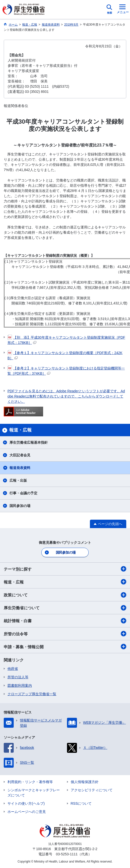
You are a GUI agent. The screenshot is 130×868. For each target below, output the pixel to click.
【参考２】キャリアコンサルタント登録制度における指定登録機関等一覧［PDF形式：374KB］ (66, 371)
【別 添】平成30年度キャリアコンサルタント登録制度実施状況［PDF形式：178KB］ (66, 340)
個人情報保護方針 (85, 782)
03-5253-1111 (67, 854)
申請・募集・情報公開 (65, 647)
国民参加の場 (20, 506)
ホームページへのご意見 (27, 812)
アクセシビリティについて (92, 790)
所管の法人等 (18, 677)
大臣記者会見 (20, 455)
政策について (65, 595)
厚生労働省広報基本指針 (29, 442)
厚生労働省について (65, 608)
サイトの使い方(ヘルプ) (26, 803)
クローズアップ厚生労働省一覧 (32, 694)
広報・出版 (18, 480)
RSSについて (81, 803)
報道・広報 (65, 582)
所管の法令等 (65, 634)
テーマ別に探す (65, 569)
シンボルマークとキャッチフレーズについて (34, 793)
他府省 (13, 669)
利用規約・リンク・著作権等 (30, 782)
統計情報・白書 (65, 621)
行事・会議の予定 (23, 493)
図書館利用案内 (20, 686)
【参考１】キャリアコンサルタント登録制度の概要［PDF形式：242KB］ (65, 355)
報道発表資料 (20, 468)
